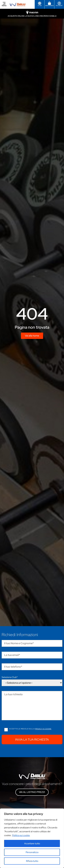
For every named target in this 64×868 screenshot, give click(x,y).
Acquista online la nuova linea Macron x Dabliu (32, 16)
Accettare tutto (32, 843)
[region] (32, 838)
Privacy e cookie (43, 729)
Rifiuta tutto (32, 861)
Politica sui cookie (21, 835)
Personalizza (32, 852)
